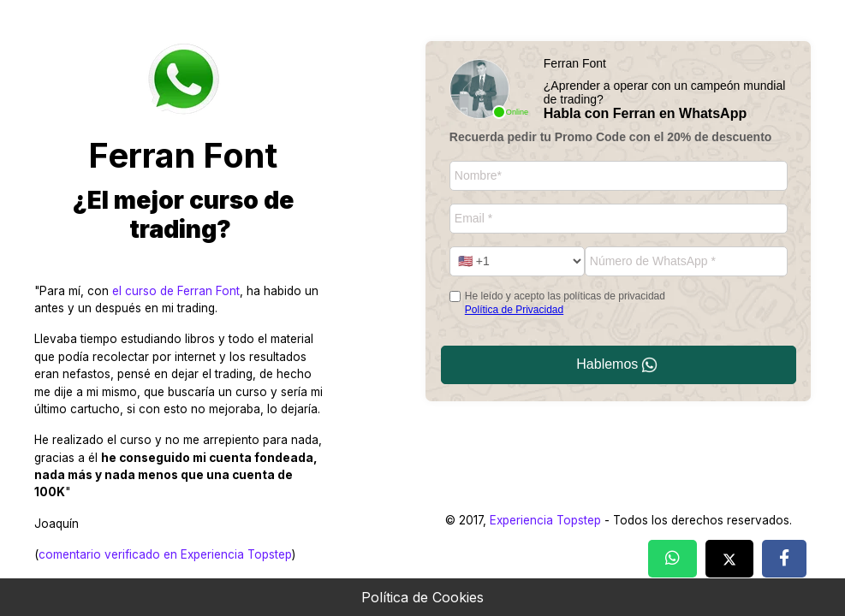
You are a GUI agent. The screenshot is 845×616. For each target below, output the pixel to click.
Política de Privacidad (514, 310)
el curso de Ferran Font (176, 291)
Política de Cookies (422, 597)
